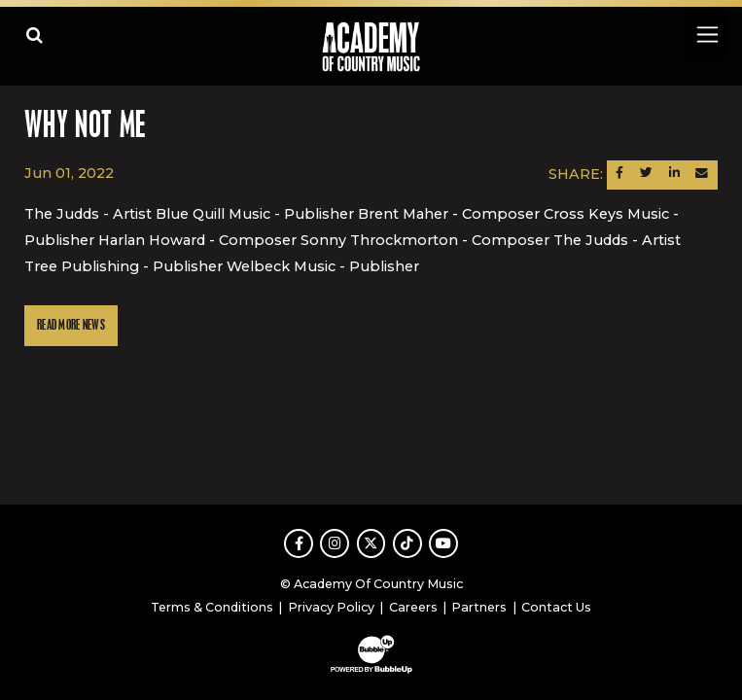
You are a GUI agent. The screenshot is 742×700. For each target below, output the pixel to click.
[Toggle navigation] (707, 35)
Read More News (71, 325)
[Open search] (35, 35)
